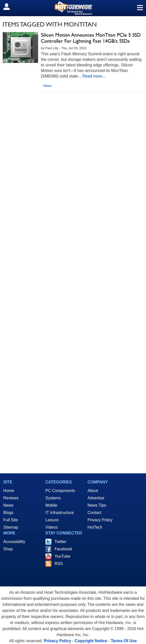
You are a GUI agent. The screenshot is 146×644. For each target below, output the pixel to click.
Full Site (11, 520)
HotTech (95, 527)
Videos (52, 527)
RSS (59, 564)
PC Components (60, 491)
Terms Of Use (124, 641)
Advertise (96, 498)
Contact (94, 513)
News (48, 86)
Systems (53, 498)
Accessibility (14, 542)
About (93, 491)
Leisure (52, 520)
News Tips (97, 505)
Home (9, 491)
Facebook (63, 549)
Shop (8, 549)
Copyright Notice (91, 641)
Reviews (11, 498)
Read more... (94, 76)
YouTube (62, 556)
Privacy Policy (100, 520)
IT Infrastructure (60, 513)
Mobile (51, 505)
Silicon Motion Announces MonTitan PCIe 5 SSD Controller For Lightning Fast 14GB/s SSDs (91, 38)
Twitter (60, 542)
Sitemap (11, 527)
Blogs (8, 513)
